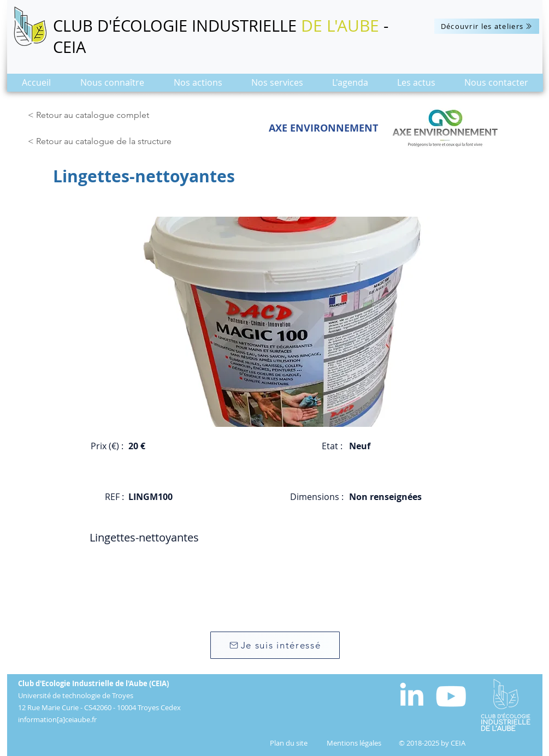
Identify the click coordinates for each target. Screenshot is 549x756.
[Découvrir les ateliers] (487, 26)
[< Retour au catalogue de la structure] (102, 141)
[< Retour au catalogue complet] (90, 115)
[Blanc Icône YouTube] (451, 696)
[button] (112, 86)
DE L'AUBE (340, 26)
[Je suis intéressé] (275, 645)
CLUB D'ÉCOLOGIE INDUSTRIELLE (177, 26)
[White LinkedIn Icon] (412, 694)
